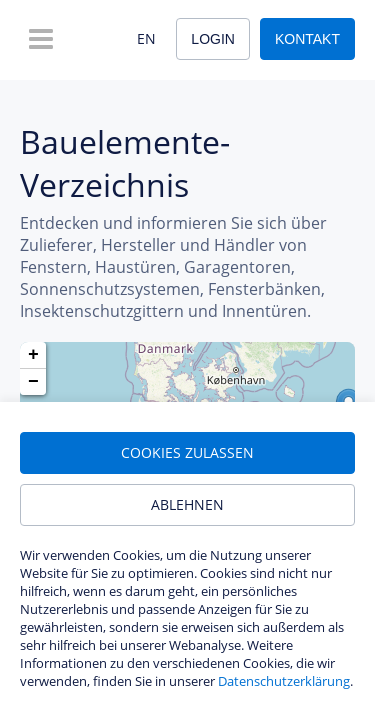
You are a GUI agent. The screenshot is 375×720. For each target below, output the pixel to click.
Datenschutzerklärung (284, 681)
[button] (33, 355)
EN (146, 38)
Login (213, 39)
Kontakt (307, 39)
